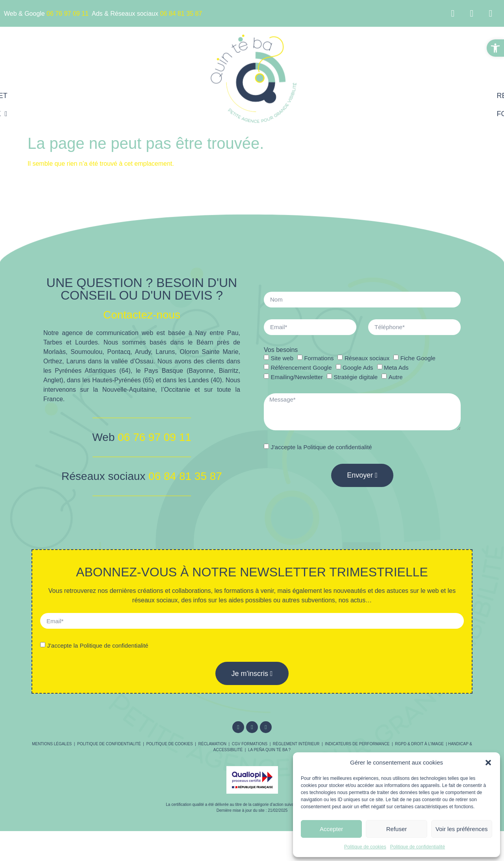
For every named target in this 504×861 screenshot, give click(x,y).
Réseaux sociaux (145, 114)
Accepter (331, 829)
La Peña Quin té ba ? (269, 750)
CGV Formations (250, 744)
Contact (408, 114)
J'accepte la (321, 447)
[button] (495, 48)
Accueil (95, 96)
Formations (350, 114)
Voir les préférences (462, 829)
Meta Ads (396, 368)
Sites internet (153, 96)
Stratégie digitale (356, 377)
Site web (282, 358)
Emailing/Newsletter (297, 377)
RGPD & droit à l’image (419, 744)
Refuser (397, 829)
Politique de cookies (365, 847)
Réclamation (212, 744)
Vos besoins (281, 350)
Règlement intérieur (296, 744)
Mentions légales (52, 744)
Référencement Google (375, 96)
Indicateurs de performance (357, 744)
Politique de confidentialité (418, 847)
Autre (396, 377)
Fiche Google (418, 358)
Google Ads (358, 368)
